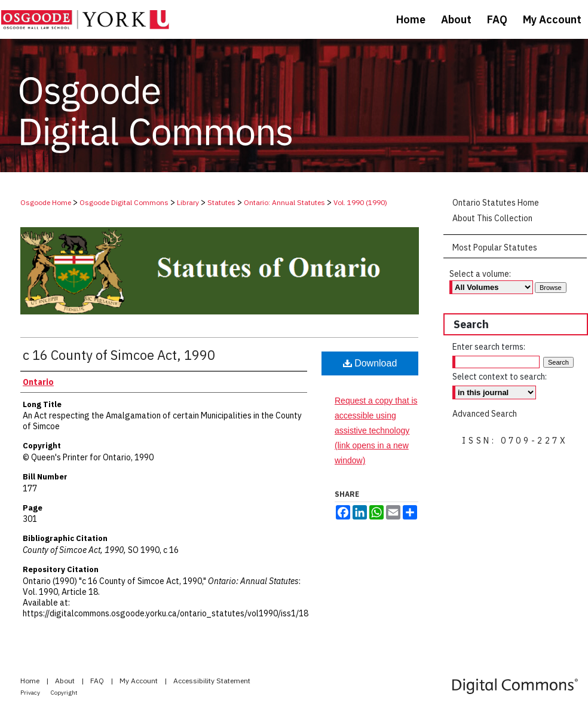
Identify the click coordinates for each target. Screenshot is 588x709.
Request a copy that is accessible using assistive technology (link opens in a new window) (376, 431)
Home (31, 681)
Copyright (64, 693)
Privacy (31, 693)
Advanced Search (485, 414)
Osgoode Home (46, 202)
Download (370, 363)
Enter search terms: (489, 347)
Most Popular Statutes (495, 247)
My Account (140, 681)
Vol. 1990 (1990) (360, 202)
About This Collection (492, 218)
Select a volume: (480, 274)
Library (188, 202)
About (66, 681)
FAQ (98, 681)
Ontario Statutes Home (496, 203)
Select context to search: (500, 377)
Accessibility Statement (212, 681)
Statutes (221, 202)
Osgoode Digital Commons (124, 202)
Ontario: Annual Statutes (284, 202)
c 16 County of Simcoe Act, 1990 (119, 355)
